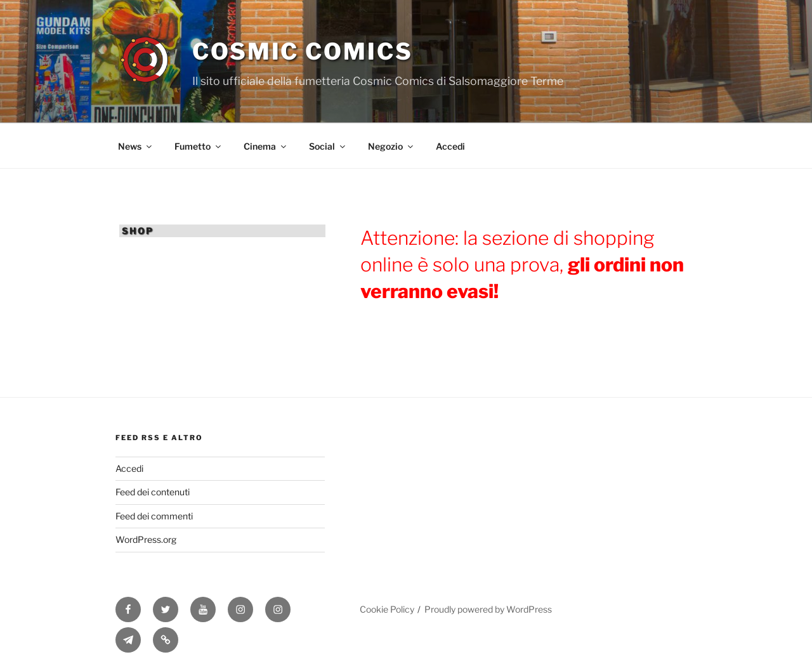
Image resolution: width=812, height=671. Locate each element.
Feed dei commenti (154, 516)
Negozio (391, 146)
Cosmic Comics (302, 51)
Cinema (266, 146)
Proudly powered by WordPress (488, 609)
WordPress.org (146, 539)
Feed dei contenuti (153, 492)
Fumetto (199, 146)
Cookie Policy (387, 609)
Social (328, 146)
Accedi (450, 146)
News (136, 146)
